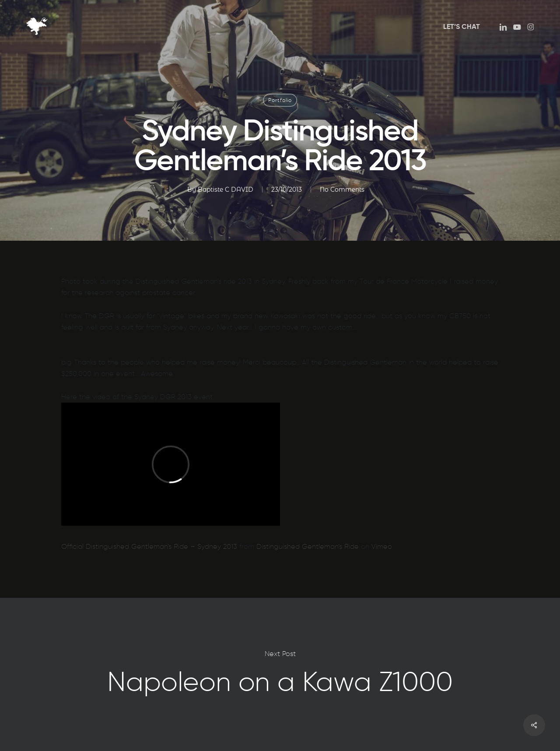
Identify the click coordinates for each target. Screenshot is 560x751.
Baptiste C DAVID (226, 190)
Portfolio (280, 100)
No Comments (342, 190)
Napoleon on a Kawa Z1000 (280, 674)
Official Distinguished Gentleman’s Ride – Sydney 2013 (149, 546)
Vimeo (381, 546)
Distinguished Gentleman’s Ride (308, 546)
